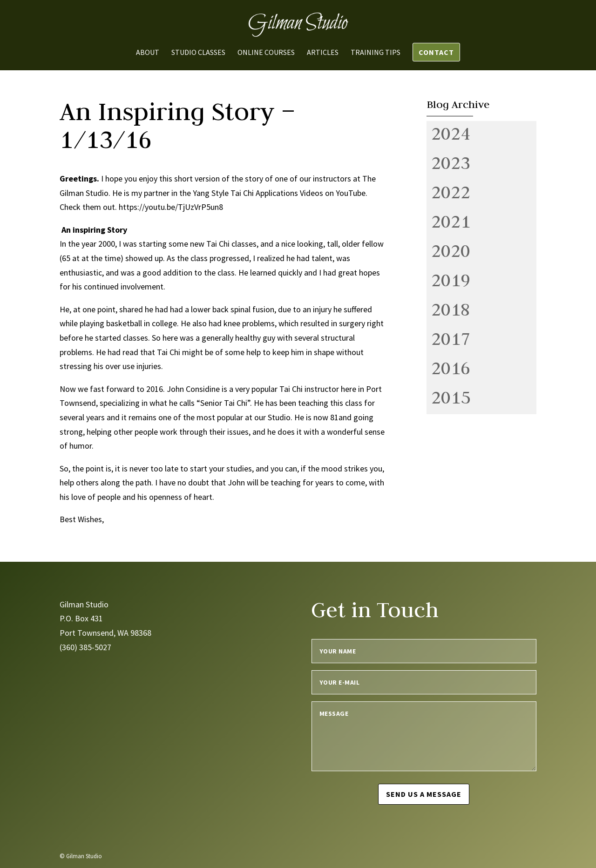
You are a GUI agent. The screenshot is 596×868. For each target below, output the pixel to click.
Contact (436, 52)
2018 (451, 309)
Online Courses (266, 53)
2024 (451, 133)
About (148, 53)
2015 (451, 397)
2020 (451, 250)
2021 (451, 221)
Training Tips (376, 53)
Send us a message (424, 794)
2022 (451, 192)
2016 (451, 368)
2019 (451, 280)
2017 (451, 338)
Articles (323, 53)
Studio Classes (198, 53)
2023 (451, 162)
